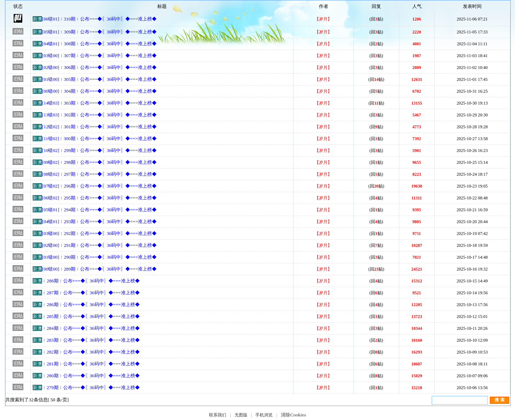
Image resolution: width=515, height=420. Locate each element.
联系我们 (218, 415)
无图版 (241, 415)
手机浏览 (264, 415)
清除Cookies (293, 415)
